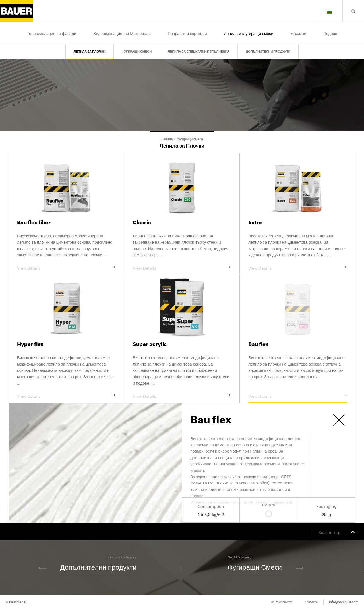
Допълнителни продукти (268, 51)
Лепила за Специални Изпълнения (199, 51)
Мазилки (298, 33)
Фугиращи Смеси (137, 51)
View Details (66, 268)
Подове (330, 33)
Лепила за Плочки (90, 51)
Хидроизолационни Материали (122, 33)
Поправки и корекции (187, 33)
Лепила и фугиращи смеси (249, 33)
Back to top (337, 532)
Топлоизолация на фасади (51, 33)
